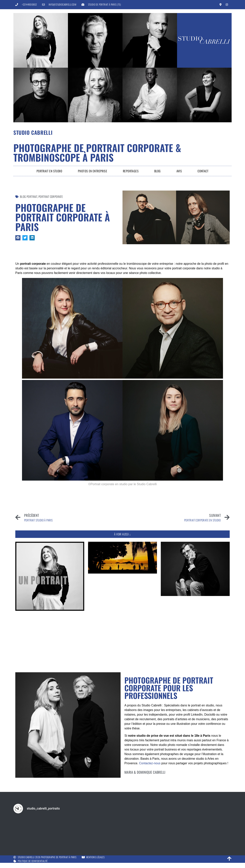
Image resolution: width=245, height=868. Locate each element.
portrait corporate (51, 196)
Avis (179, 171)
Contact (203, 171)
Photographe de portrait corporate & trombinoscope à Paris (97, 152)
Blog (158, 171)
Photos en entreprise (93, 171)
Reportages (131, 171)
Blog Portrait (29, 196)
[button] (18, 238)
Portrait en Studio (49, 171)
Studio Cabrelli (33, 132)
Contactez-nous (150, 763)
